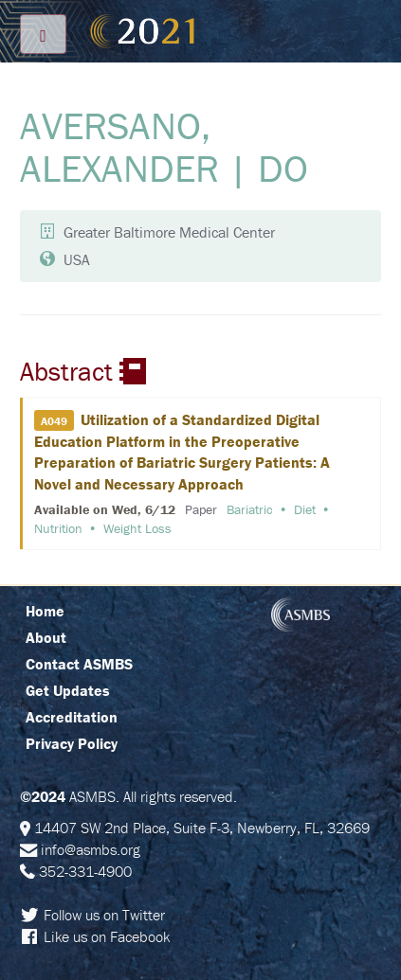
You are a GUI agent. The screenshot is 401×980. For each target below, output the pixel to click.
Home (45, 611)
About (46, 637)
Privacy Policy (72, 743)
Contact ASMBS (79, 664)
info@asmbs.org (91, 849)
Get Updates (68, 690)
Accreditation (72, 717)
